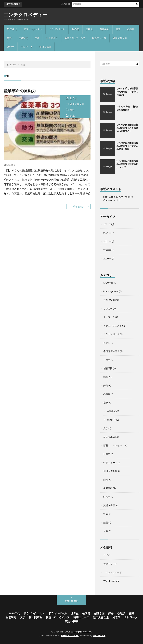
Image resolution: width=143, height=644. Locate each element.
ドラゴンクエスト (33, 29)
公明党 (89, 29)
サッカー (108, 308)
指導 (9, 38)
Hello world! (110, 197)
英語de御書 (45, 47)
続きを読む (78, 206)
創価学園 (104, 29)
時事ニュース (99, 38)
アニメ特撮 (109, 300)
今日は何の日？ (111, 351)
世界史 (76, 29)
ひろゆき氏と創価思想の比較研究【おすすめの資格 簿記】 (127, 146)
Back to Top (71, 601)
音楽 (106, 531)
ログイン (108, 555)
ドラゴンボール (57, 29)
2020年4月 (109, 259)
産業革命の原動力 (20, 91)
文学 (37, 38)
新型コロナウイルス (75, 38)
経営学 (11, 47)
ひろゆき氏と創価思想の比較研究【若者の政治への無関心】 (127, 128)
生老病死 (23, 38)
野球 (106, 514)
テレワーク (27, 47)
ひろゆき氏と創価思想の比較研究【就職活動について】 (127, 164)
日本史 (107, 454)
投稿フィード (110, 564)
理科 (72, 110)
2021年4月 (109, 241)
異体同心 (111, 420)
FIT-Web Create (70, 635)
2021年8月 (109, 233)
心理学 (131, 29)
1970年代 (12, 29)
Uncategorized (111, 291)
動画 (106, 377)
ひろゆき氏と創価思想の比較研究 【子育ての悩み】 (88, 4)
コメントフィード (113, 572)
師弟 (118, 29)
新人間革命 (52, 38)
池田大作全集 (120, 38)
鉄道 (72, 115)
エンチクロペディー (25, 15)
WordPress (99, 635)
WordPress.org (111, 581)
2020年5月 (109, 250)
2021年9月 (109, 224)
